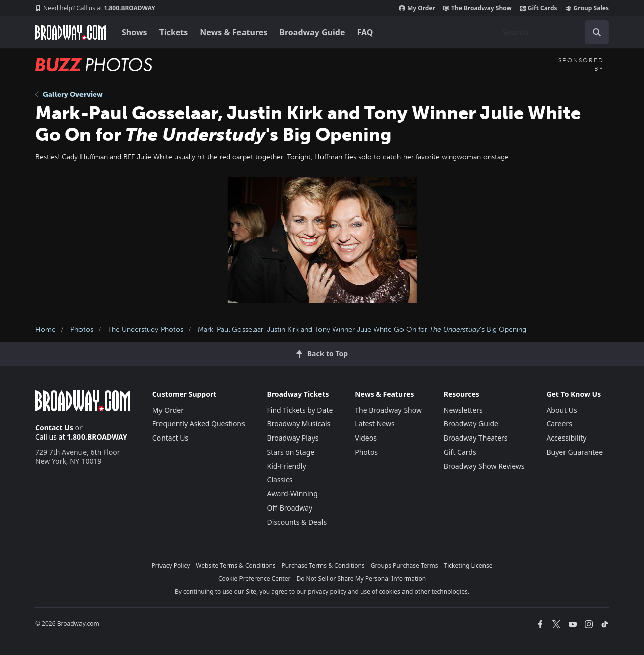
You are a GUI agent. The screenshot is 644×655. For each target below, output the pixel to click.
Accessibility (566, 438)
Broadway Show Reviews (484, 466)
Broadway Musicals (299, 424)
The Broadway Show (477, 8)
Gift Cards (539, 8)
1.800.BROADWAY (95, 8)
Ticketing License (468, 566)
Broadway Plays (293, 438)
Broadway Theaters (476, 438)
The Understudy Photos (145, 330)
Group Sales (587, 8)
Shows (135, 32)
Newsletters (463, 410)
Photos (82, 330)
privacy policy (327, 591)
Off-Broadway (290, 508)
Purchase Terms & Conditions (323, 566)
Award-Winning (293, 494)
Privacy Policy (171, 566)
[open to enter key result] (597, 32)
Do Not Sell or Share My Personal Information (361, 579)
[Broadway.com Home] (70, 32)
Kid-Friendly (287, 466)
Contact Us (54, 428)
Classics (280, 480)
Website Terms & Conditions (235, 566)
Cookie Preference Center (255, 579)
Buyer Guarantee (575, 452)
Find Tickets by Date (300, 410)
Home (46, 330)
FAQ (365, 32)
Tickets (174, 32)
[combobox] (551, 32)
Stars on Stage (291, 452)
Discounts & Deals (297, 522)
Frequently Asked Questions (199, 424)
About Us (561, 410)
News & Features (233, 32)
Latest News (375, 424)
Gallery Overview (69, 94)
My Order (417, 8)
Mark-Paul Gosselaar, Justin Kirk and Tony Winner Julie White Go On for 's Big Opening (362, 330)
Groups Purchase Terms (405, 566)
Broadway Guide (312, 32)
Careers (559, 424)
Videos (366, 438)
